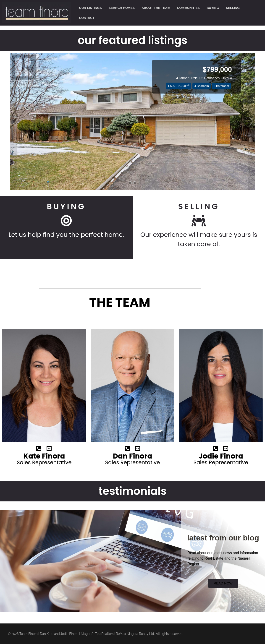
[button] (14, 122)
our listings (90, 8)
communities (188, 8)
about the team (156, 8)
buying (213, 8)
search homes (122, 8)
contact (87, 18)
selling (233, 8)
